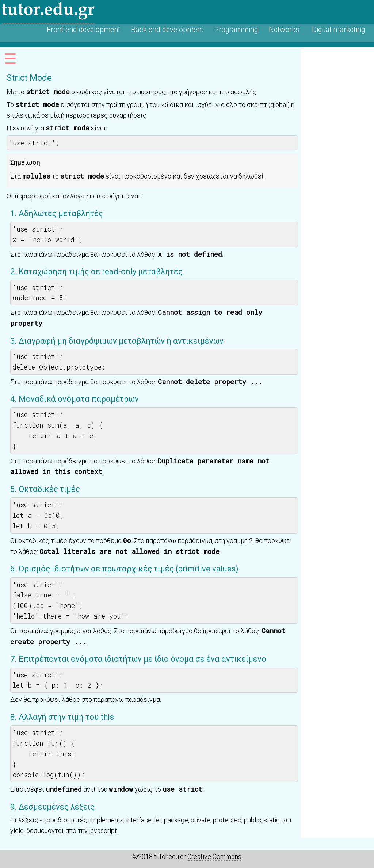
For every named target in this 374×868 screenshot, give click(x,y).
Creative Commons (214, 856)
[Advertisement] (337, 157)
